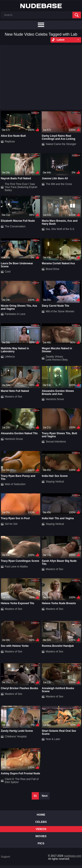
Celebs (41, 822)
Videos (41, 829)
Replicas (10, 141)
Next (45, 796)
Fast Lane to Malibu (16, 567)
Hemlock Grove (55, 399)
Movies (41, 836)
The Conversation (15, 226)
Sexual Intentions (56, 442)
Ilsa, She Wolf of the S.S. (60, 229)
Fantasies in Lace (15, 314)
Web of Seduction (15, 484)
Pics (41, 843)
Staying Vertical (55, 482)
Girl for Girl (11, 524)
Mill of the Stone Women (60, 311)
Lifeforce (10, 357)
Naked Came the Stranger (61, 144)
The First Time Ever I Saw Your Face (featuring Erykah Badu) (21, 187)
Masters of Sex (14, 397)
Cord (8, 272)
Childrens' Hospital (16, 737)
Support (5, 857)
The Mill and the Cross (59, 184)
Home (41, 815)
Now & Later (53, 739)
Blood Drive (52, 269)
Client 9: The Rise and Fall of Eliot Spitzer (22, 781)
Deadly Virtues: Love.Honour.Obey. (57, 358)
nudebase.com (73, 856)
